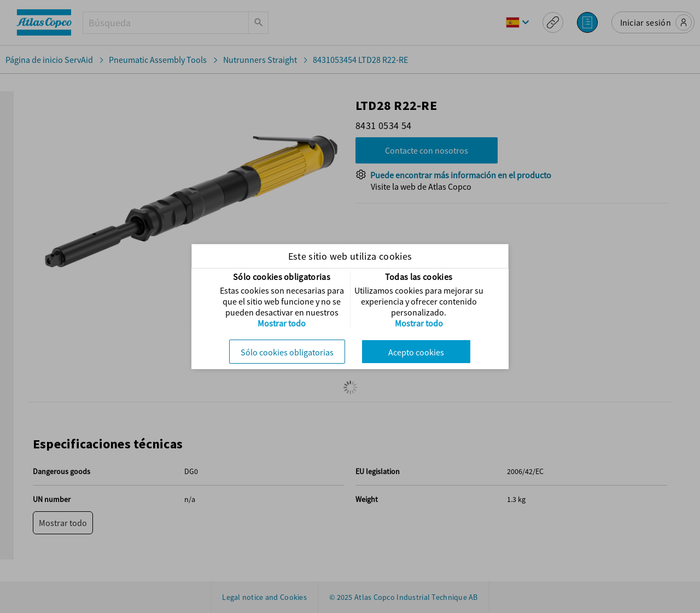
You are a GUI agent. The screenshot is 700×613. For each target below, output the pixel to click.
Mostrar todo (282, 323)
